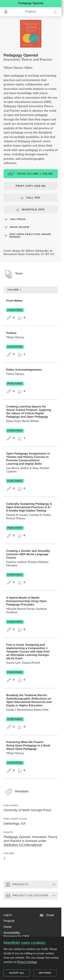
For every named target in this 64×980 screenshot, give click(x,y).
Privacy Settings (27, 962)
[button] (8, 915)
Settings (45, 973)
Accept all (17, 973)
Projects (31, 12)
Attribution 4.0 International (23, 845)
